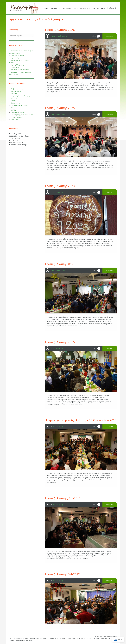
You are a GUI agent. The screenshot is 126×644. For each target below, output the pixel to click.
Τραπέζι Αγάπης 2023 (60, 186)
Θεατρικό (14, 98)
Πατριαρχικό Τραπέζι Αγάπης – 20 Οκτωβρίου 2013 (81, 420)
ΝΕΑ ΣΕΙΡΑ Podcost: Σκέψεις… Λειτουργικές (21, 640)
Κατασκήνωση (15, 103)
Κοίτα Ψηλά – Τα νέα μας (19, 105)
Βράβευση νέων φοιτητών (20, 89)
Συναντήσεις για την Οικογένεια (22, 115)
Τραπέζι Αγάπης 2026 (60, 30)
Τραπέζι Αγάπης (61, 36)
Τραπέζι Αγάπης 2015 (60, 342)
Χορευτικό (14, 119)
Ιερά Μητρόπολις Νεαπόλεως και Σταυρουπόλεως (23, 638)
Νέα (54, 36)
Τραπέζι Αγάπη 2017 (59, 264)
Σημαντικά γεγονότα (18, 58)
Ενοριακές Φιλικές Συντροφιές (21, 96)
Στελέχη (13, 110)
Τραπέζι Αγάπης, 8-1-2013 (63, 498)
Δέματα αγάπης (16, 91)
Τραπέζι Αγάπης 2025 (60, 108)
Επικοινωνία (15, 67)
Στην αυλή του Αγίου (18, 112)
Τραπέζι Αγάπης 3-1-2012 (62, 574)
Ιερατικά (14, 101)
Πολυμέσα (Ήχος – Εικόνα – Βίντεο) (70, 638)
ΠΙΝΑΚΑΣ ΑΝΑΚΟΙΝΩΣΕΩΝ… (21, 70)
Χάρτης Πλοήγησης (17, 65)
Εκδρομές (14, 93)
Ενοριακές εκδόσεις (17, 55)
